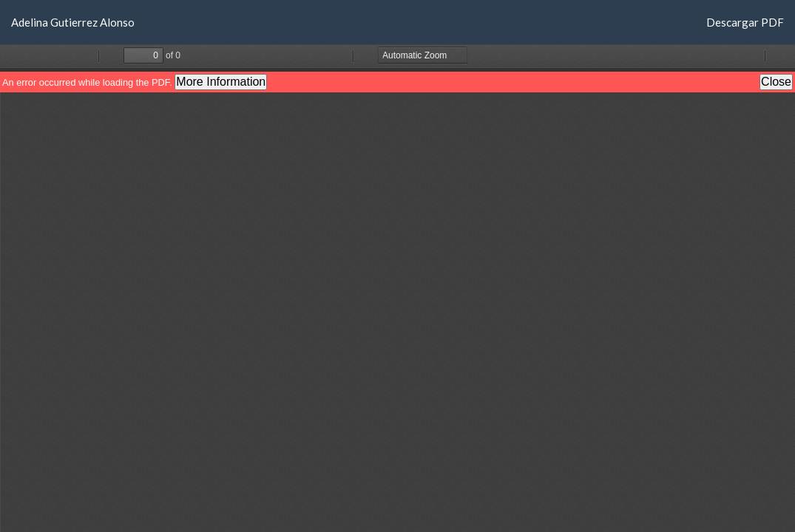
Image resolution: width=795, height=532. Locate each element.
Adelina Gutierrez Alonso (73, 22)
